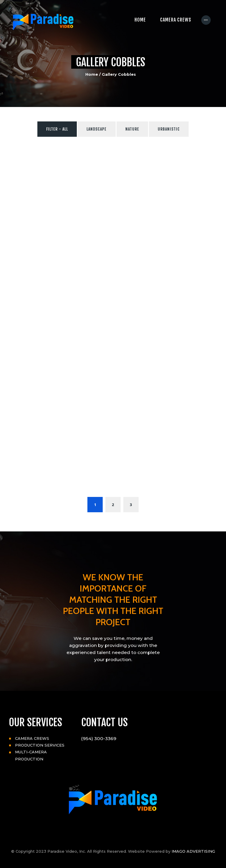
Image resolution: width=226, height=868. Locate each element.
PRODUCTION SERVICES (40, 745)
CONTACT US (104, 722)
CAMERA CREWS (32, 738)
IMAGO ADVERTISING (193, 851)
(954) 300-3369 (99, 738)
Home (92, 74)
